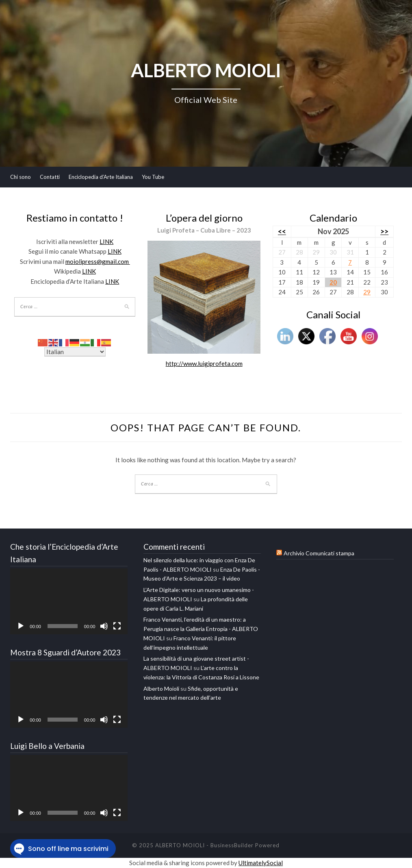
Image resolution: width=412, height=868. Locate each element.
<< (282, 231)
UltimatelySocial (261, 863)
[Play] (21, 626)
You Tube (153, 177)
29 (367, 292)
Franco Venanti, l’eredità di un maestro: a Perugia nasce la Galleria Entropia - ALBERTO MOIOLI (201, 629)
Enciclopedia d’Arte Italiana (101, 177)
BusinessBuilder (232, 845)
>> (384, 231)
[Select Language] (75, 352)
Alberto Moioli (161, 689)
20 (333, 282)
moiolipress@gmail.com (98, 261)
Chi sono (21, 177)
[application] (69, 602)
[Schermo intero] (117, 626)
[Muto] (104, 626)
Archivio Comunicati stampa (319, 553)
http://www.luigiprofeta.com (204, 363)
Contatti (50, 177)
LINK (106, 241)
